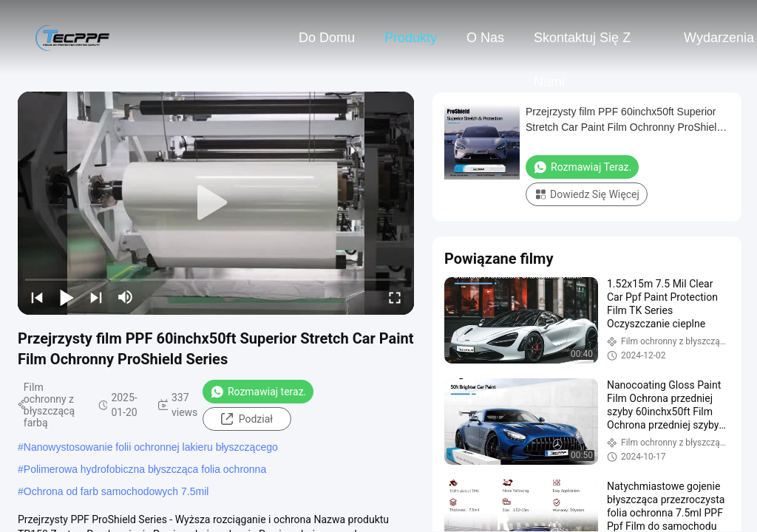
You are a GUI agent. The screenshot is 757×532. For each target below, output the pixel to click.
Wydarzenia (719, 38)
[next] (96, 297)
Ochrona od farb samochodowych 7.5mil (116, 491)
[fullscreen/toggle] (395, 297)
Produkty (411, 38)
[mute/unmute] (126, 297)
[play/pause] (67, 297)
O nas (485, 38)
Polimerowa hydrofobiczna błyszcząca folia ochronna (145, 469)
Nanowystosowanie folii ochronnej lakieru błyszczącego (151, 447)
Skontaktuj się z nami (582, 45)
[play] (216, 203)
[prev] (37, 297)
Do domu (327, 38)
